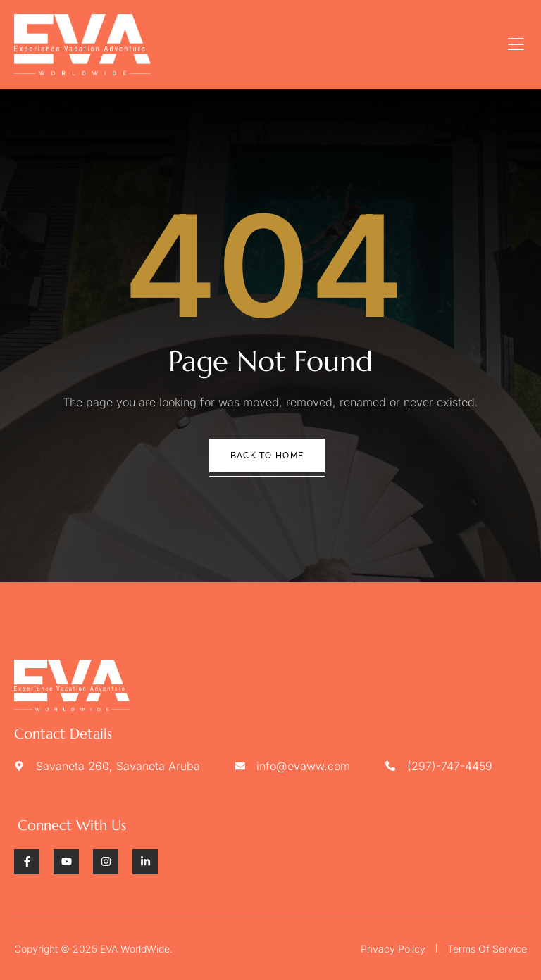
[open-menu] (516, 44)
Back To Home (267, 456)
